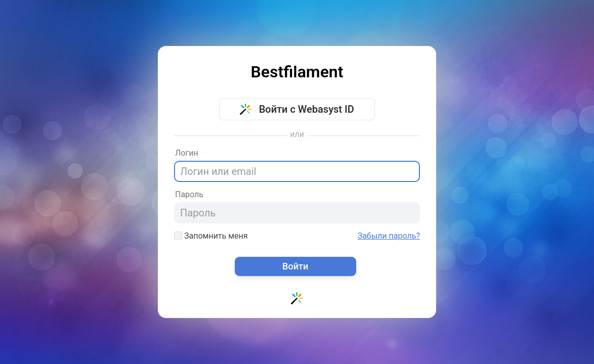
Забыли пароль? (389, 236)
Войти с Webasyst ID (297, 109)
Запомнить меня (211, 236)
